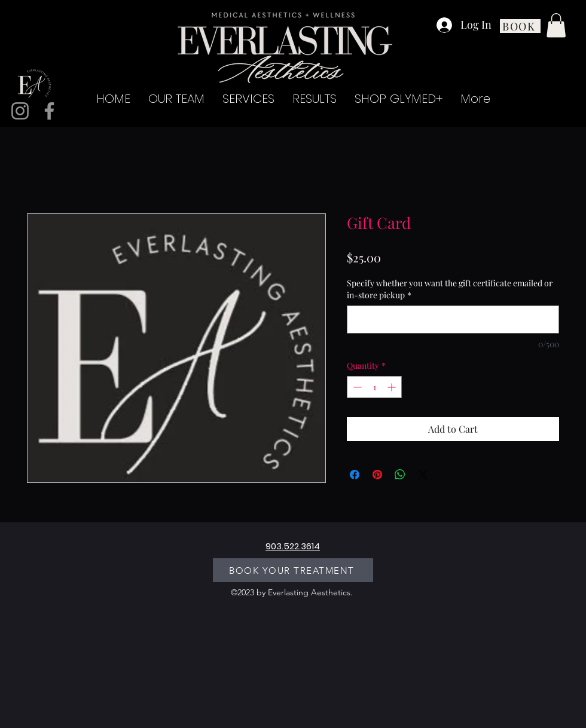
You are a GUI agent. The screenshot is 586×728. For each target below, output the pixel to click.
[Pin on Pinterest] (377, 475)
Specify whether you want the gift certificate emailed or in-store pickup (450, 289)
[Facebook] (49, 111)
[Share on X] (423, 475)
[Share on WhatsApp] (400, 475)
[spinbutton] (374, 387)
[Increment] (393, 387)
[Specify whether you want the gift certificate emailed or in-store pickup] (453, 319)
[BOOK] (520, 26)
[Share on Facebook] (355, 475)
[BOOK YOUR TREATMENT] (293, 570)
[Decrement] (356, 387)
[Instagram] (20, 111)
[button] (556, 25)
